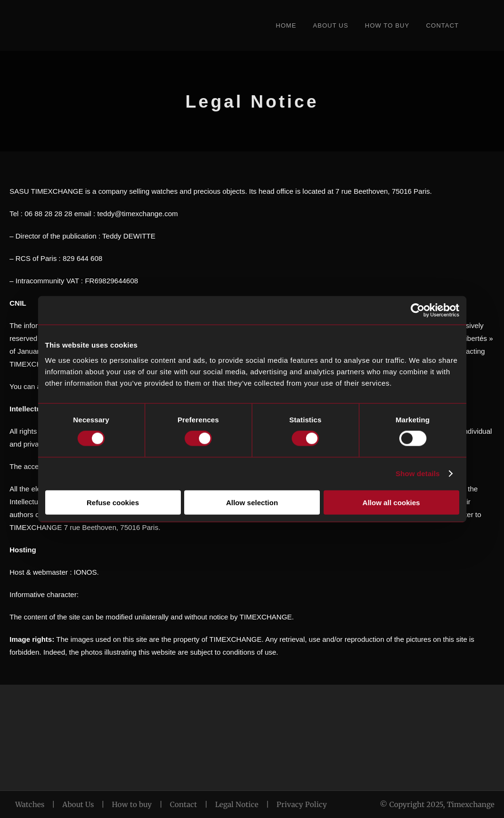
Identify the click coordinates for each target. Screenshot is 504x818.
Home (286, 25)
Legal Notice (237, 804)
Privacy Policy (302, 804)
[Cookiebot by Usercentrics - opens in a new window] (418, 310)
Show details (418, 474)
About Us (331, 25)
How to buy (132, 804)
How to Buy (387, 25)
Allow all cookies (391, 502)
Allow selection (252, 502)
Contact (442, 25)
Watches (30, 804)
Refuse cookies (113, 502)
